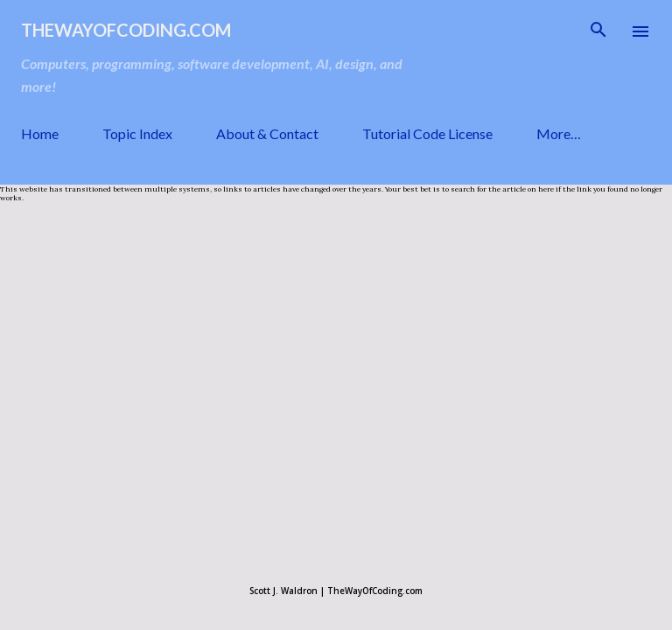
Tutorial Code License (427, 133)
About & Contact (267, 133)
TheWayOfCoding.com (126, 30)
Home (40, 133)
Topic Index (137, 133)
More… (559, 133)
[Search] (598, 31)
